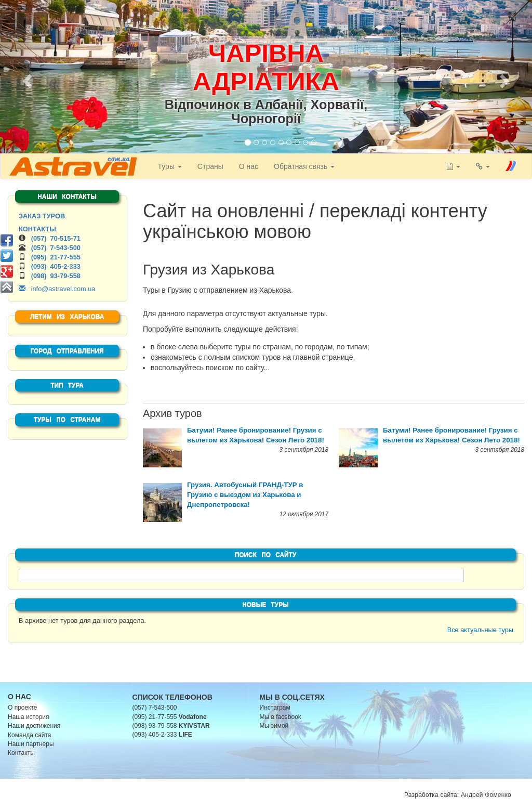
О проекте (23, 708)
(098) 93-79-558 (56, 276)
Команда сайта (30, 735)
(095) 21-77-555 (56, 257)
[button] (26, 78)
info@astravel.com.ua (57, 289)
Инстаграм (275, 708)
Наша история (28, 717)
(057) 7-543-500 (56, 248)
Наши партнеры (31, 744)
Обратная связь (304, 166)
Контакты (21, 753)
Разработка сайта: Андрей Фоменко (458, 795)
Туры (169, 166)
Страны (210, 166)
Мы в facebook (281, 717)
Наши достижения (34, 726)
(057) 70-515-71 (56, 238)
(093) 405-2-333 (56, 266)
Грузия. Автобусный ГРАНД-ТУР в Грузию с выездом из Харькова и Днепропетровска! (245, 495)
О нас (248, 166)
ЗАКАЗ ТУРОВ (42, 216)
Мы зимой (274, 726)
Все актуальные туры (480, 630)
